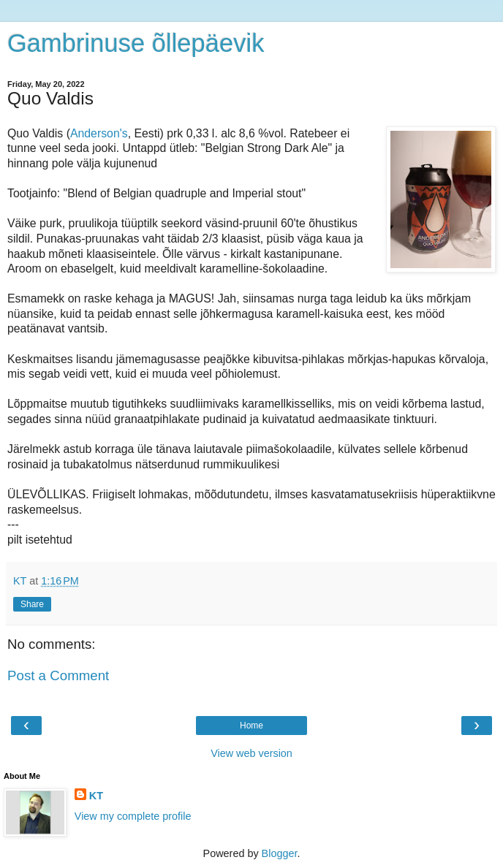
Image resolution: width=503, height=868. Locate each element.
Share (32, 604)
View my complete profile (133, 816)
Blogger (280, 853)
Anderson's (99, 133)
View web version (251, 753)
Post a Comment (58, 675)
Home (251, 726)
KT (96, 796)
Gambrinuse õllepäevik (136, 43)
